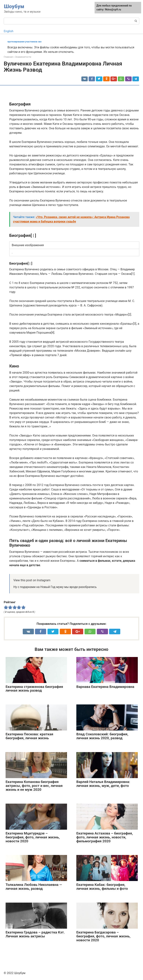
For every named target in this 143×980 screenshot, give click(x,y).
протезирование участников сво (24, 42)
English (9, 31)
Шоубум (14, 6)
